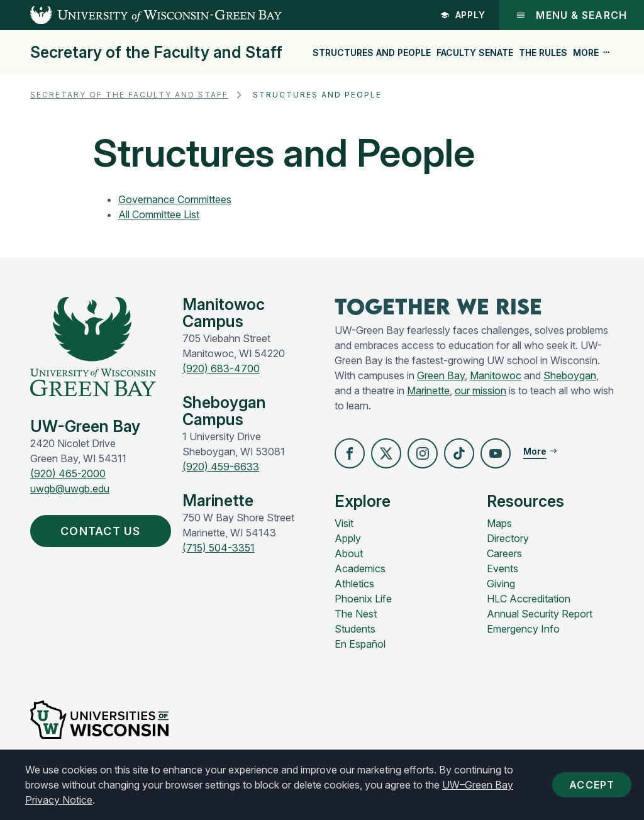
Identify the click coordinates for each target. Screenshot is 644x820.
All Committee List (159, 214)
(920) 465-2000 (68, 474)
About (349, 553)
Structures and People (372, 53)
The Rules (543, 53)
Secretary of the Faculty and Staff (156, 53)
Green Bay (441, 375)
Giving (501, 584)
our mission (480, 391)
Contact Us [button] (103, 531)
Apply (463, 15)
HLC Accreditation (529, 599)
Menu (571, 15)
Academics (360, 568)
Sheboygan (570, 375)
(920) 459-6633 (221, 467)
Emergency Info (523, 629)
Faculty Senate (475, 53)
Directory (508, 538)
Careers (504, 553)
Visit (344, 523)
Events (502, 568)
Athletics (354, 584)
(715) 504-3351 (219, 548)
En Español (360, 644)
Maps (499, 523)
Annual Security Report (540, 614)
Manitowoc (496, 375)
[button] (350, 453)
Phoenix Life (363, 599)
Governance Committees (175, 199)
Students (355, 629)
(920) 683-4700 (221, 368)
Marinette (428, 391)
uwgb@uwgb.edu (70, 489)
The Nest (356, 614)
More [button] (592, 53)
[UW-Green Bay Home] (141, 15)
